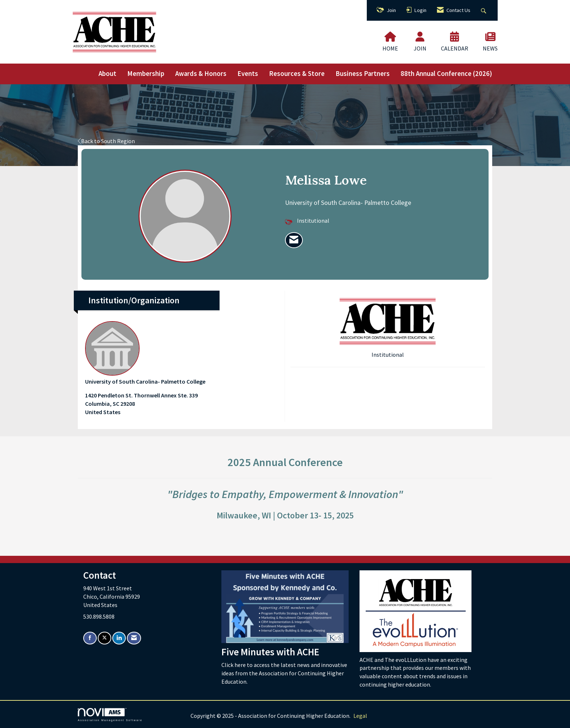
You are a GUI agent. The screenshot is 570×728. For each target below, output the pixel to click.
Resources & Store (297, 74)
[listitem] (294, 240)
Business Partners (363, 74)
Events (248, 74)
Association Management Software (110, 715)
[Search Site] (484, 10)
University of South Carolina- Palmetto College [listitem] (145, 353)
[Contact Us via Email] (134, 638)
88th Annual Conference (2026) (446, 74)
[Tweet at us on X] (105, 638)
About (107, 74)
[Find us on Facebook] (90, 638)
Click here (234, 665)
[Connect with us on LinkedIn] (119, 638)
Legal (360, 716)
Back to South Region (106, 141)
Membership (146, 74)
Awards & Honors (201, 74)
